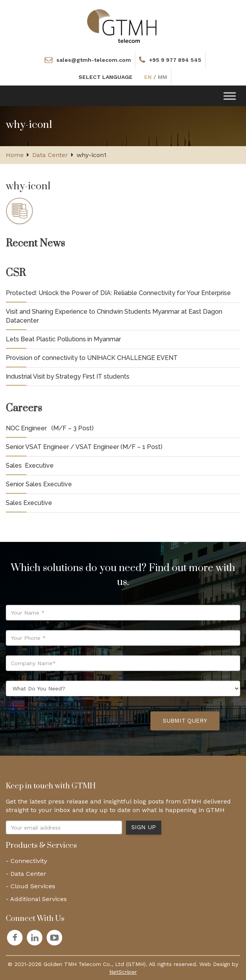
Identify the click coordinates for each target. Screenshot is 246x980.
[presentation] (85, 721)
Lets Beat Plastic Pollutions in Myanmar (63, 339)
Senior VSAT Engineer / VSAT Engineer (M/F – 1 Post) (84, 447)
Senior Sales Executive (39, 484)
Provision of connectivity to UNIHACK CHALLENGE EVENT (92, 358)
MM (162, 77)
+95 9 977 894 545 (175, 60)
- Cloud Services (31, 886)
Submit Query (185, 721)
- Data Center (26, 874)
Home (15, 155)
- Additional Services (36, 899)
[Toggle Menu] (230, 96)
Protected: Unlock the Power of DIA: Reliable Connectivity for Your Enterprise (118, 293)
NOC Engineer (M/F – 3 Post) (50, 428)
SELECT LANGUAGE (106, 77)
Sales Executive (30, 466)
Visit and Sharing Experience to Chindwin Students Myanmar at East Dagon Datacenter (114, 316)
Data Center (50, 155)
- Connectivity (26, 861)
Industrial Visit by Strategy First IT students (68, 376)
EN (148, 77)
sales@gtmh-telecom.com (94, 60)
